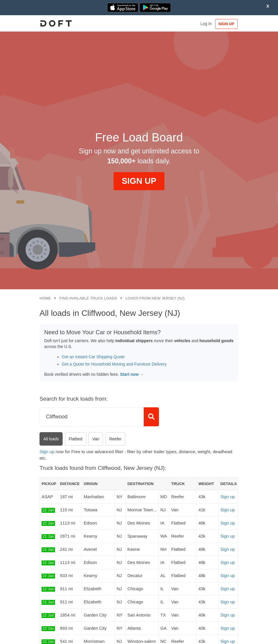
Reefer (115, 439)
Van (96, 439)
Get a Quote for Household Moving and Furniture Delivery (114, 364)
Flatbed (76, 439)
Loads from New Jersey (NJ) (155, 298)
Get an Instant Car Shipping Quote (93, 357)
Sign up (47, 452)
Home (45, 298)
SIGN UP (226, 24)
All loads (51, 439)
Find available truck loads (88, 298)
